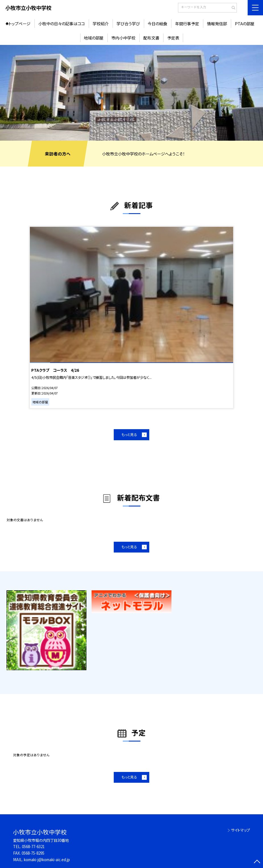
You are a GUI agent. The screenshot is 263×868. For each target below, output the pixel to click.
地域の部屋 (94, 38)
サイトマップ (240, 830)
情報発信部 (217, 24)
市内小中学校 (123, 38)
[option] (131, 93)
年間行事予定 (187, 24)
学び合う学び (128, 24)
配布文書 (151, 38)
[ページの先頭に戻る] (257, 862)
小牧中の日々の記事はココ (62, 24)
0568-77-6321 (33, 847)
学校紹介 (101, 24)
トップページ (19, 24)
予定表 (173, 38)
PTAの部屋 (245, 24)
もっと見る (129, 435)
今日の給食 (157, 24)
